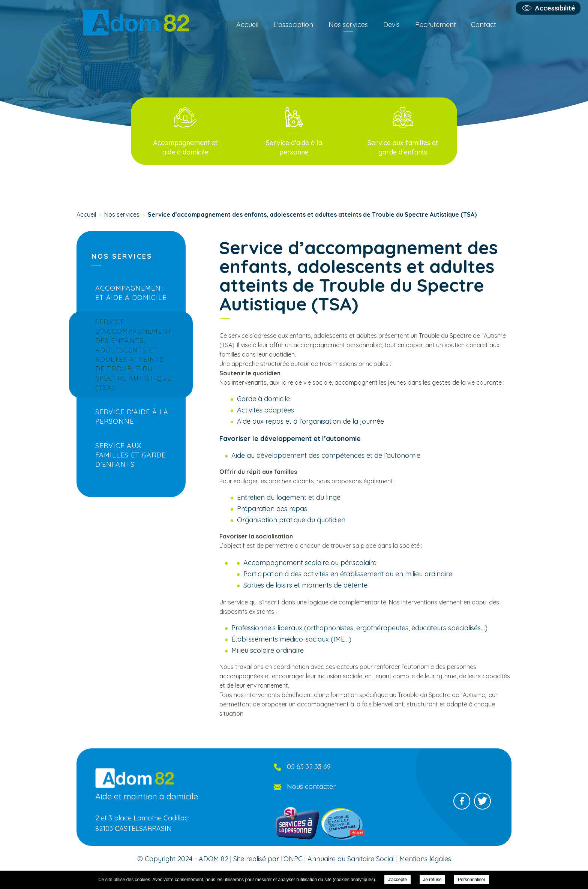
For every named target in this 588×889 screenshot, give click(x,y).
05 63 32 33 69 (309, 767)
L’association (293, 25)
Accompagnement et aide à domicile (131, 293)
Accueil (247, 25)
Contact (484, 25)
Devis (391, 25)
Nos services (348, 25)
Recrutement (436, 25)
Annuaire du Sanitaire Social (351, 859)
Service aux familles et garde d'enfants (130, 455)
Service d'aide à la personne (132, 417)
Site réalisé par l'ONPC (268, 859)
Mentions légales (425, 859)
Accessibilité (555, 8)
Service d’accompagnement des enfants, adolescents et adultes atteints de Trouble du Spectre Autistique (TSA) (134, 355)
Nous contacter (311, 786)
